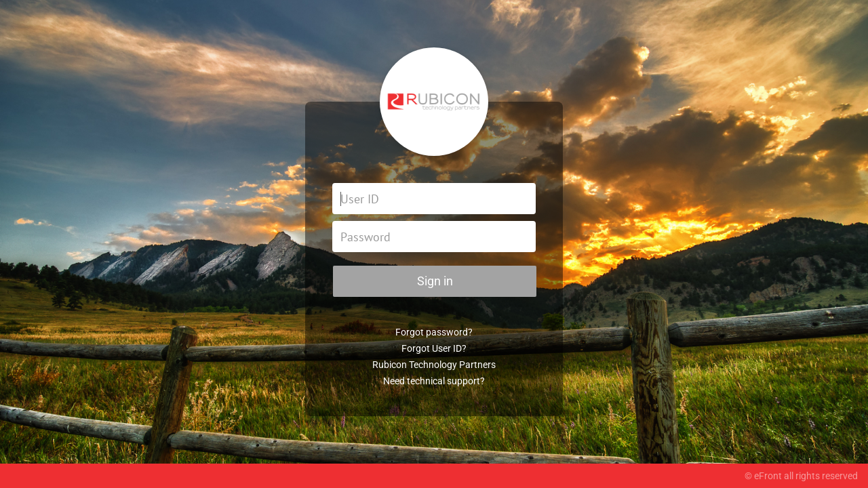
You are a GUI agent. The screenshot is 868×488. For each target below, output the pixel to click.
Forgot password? (434, 332)
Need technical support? (434, 381)
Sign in (435, 281)
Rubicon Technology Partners (434, 365)
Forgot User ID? (434, 348)
